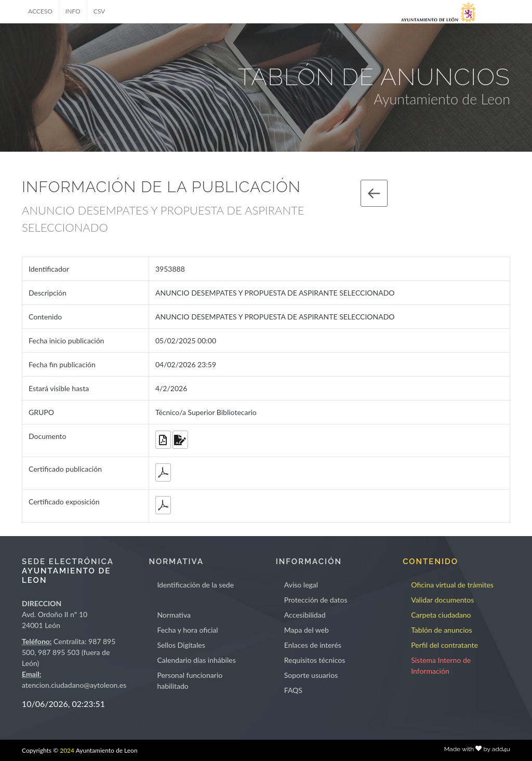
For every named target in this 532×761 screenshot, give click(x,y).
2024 (67, 750)
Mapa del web (307, 630)
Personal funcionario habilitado (190, 680)
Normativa (174, 615)
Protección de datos (316, 600)
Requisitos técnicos (315, 660)
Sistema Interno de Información (441, 665)
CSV (99, 11)
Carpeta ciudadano (441, 615)
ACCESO (40, 11)
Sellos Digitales (181, 645)
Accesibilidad (305, 615)
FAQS (293, 690)
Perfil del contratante (444, 645)
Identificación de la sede (195, 585)
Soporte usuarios (311, 675)
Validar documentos (442, 600)
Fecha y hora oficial (187, 630)
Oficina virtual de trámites (452, 585)
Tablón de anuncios (441, 630)
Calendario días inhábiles (196, 660)
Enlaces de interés (313, 645)
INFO (73, 11)
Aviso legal (301, 585)
